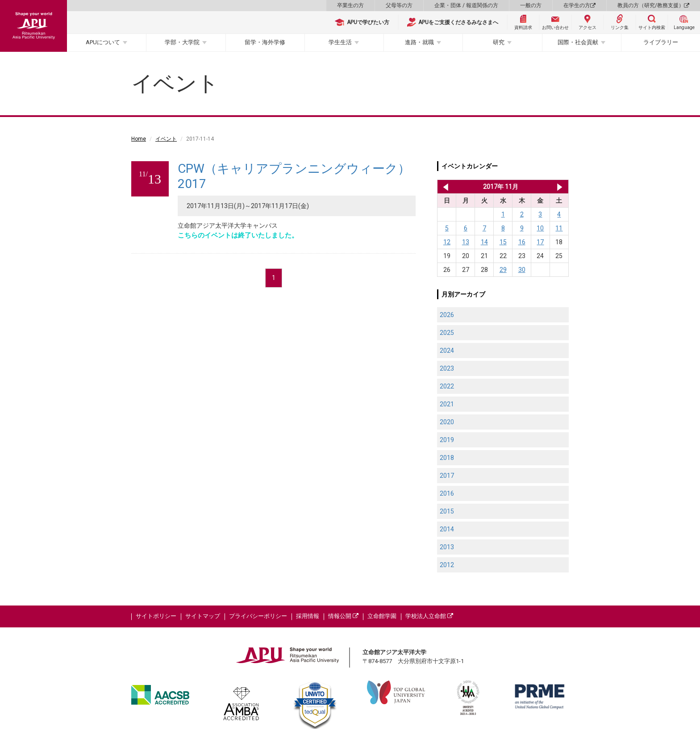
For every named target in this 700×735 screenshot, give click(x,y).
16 (522, 242)
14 (484, 242)
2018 (447, 458)
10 (540, 228)
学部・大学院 (182, 42)
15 (503, 242)
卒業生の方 (350, 5)
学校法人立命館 (429, 616)
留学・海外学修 (265, 42)
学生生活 (340, 42)
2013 (447, 547)
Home (139, 139)
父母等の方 (399, 5)
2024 (447, 351)
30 (522, 270)
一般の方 (531, 5)
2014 (447, 529)
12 (447, 242)
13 (466, 242)
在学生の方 (579, 5)
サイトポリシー (156, 616)
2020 (447, 422)
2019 (447, 440)
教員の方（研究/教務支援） (653, 5)
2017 (447, 476)
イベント (166, 139)
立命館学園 (382, 616)
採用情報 (308, 616)
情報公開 (343, 616)
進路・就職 (419, 42)
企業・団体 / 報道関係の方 (466, 5)
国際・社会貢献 (578, 42)
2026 (447, 315)
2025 (447, 333)
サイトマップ (203, 616)
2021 (447, 404)
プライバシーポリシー (258, 616)
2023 (447, 368)
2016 (447, 493)
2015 (447, 511)
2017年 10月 (444, 187)
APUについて (103, 42)
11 (559, 228)
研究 (499, 42)
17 (540, 242)
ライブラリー (661, 42)
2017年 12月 (560, 187)
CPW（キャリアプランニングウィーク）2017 (294, 176)
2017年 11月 (501, 187)
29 (503, 270)
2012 (447, 565)
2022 (447, 386)
